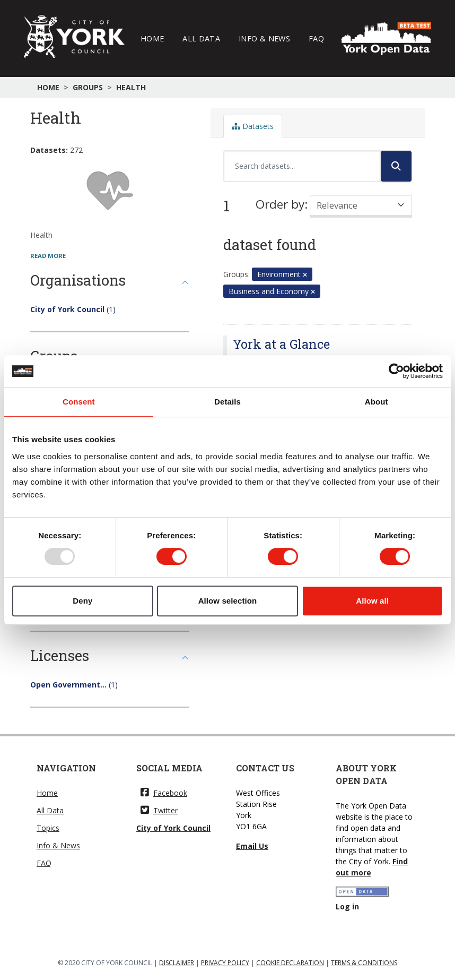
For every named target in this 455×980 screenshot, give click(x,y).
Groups (88, 87)
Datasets (253, 126)
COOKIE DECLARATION (290, 963)
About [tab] (377, 402)
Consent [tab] (79, 402)
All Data (201, 38)
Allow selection (228, 601)
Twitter (159, 810)
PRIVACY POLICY (225, 963)
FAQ (316, 38)
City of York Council (173, 828)
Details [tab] (227, 402)
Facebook (164, 793)
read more (48, 256)
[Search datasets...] (302, 166)
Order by (280, 204)
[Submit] (396, 166)
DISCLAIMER (177, 963)
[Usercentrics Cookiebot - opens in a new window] (396, 371)
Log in (347, 906)
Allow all (372, 601)
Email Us (252, 846)
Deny (82, 601)
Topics (48, 828)
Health (131, 87)
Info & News (264, 38)
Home (152, 38)
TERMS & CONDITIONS (364, 963)
